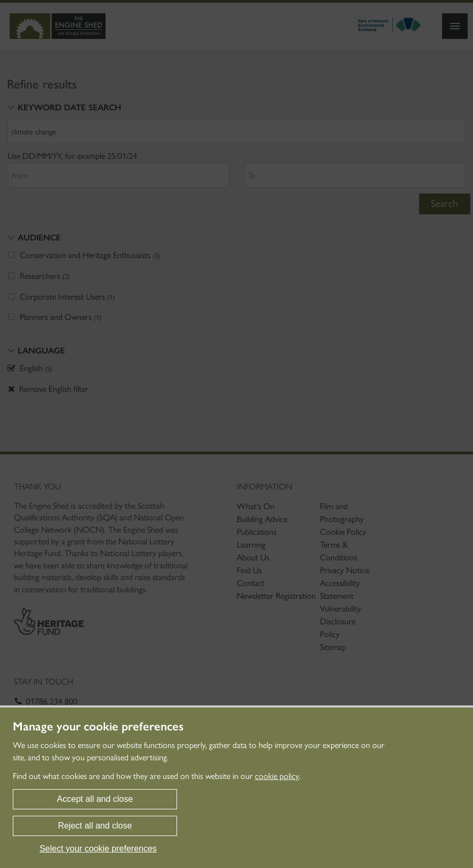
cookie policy (277, 776)
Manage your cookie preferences (98, 727)
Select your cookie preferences (98, 849)
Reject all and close (95, 826)
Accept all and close (95, 799)
